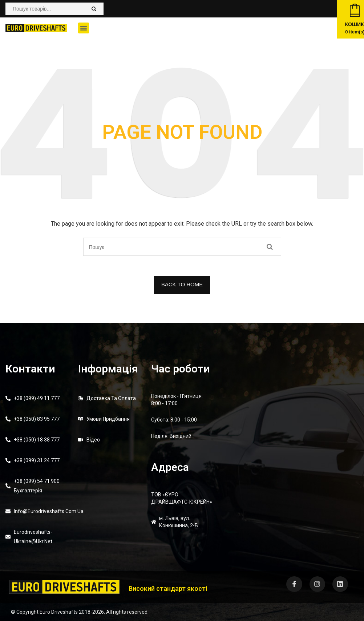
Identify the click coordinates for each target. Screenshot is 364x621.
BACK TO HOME (182, 284)
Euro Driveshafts (59, 612)
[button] (84, 28)
